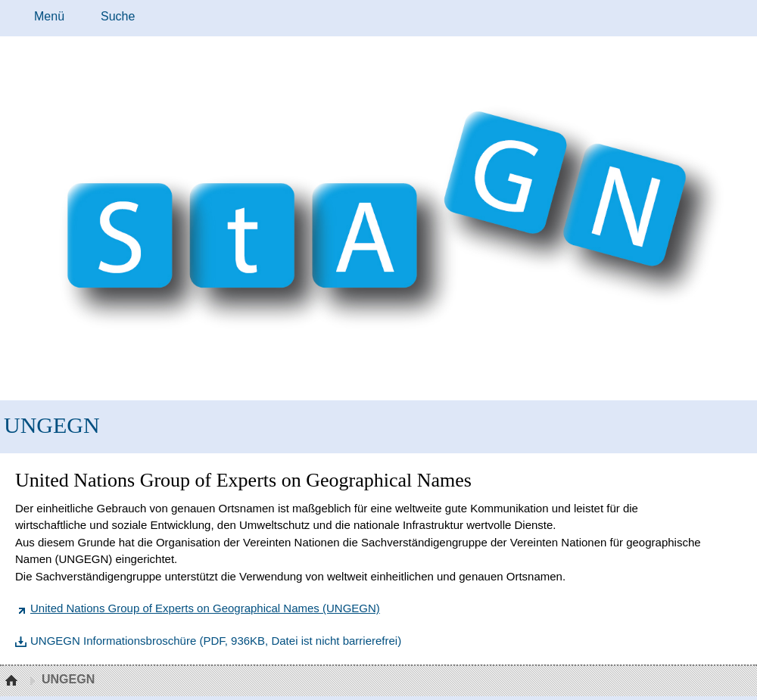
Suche (118, 16)
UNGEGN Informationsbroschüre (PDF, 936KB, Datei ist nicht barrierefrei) (216, 641)
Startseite (13, 681)
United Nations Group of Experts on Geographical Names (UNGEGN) (205, 608)
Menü (49, 16)
